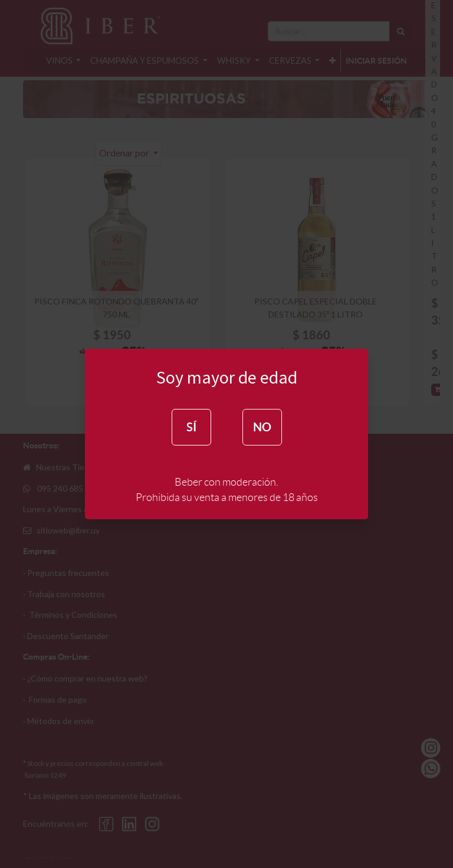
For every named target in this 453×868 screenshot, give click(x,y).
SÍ (191, 427)
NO (262, 427)
